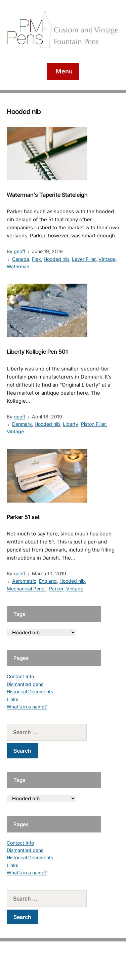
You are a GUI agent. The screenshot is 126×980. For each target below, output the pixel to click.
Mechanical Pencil (27, 589)
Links (12, 699)
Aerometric (24, 581)
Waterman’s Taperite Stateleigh (47, 195)
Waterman (18, 266)
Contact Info (20, 676)
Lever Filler (84, 259)
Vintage (107, 259)
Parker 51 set (23, 517)
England (48, 581)
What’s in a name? (27, 707)
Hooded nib (56, 259)
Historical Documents (30, 691)
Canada (21, 259)
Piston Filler (93, 424)
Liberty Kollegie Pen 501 (37, 352)
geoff (19, 251)
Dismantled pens (25, 684)
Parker (56, 589)
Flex (36, 259)
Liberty (71, 424)
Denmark (22, 424)
